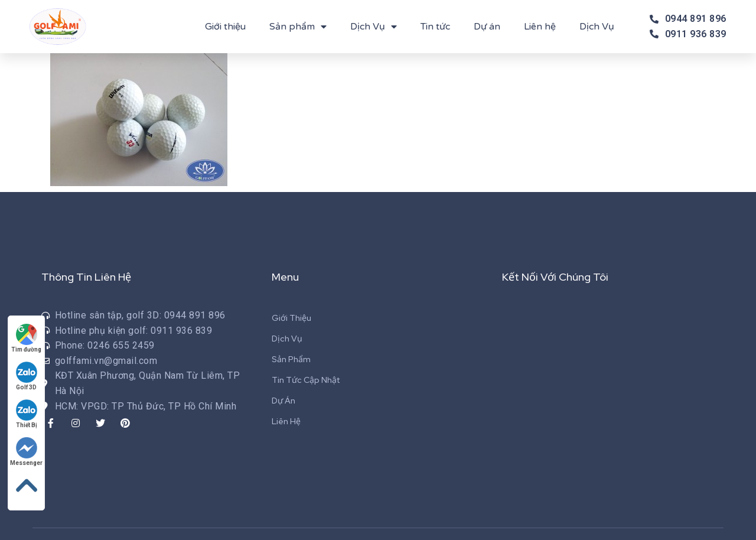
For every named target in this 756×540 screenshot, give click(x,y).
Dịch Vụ (374, 27)
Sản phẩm (298, 27)
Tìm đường (26, 338)
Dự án (487, 27)
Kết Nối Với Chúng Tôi (555, 277)
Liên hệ (540, 27)
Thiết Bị (27, 414)
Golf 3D (27, 376)
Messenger (26, 452)
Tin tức (435, 27)
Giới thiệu (225, 27)
